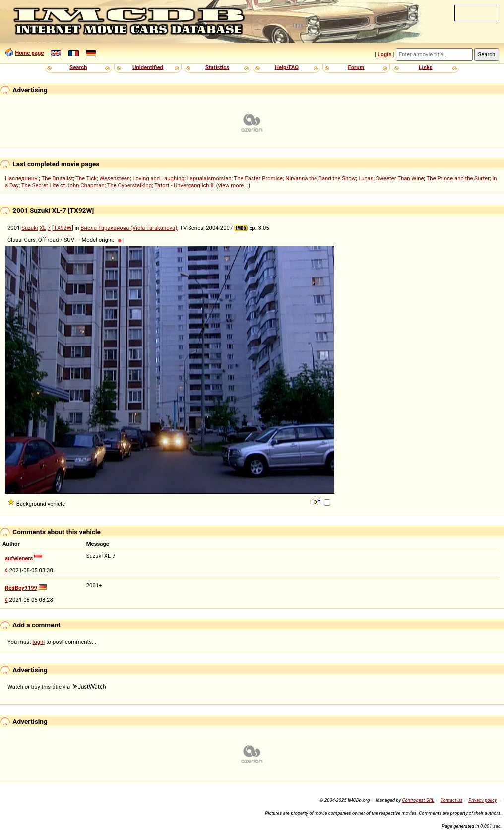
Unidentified (148, 67)
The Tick (86, 178)
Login (384, 54)
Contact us (451, 800)
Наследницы (22, 178)
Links (425, 67)
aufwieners (19, 558)
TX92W (63, 228)
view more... (233, 185)
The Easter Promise (259, 178)
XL (42, 228)
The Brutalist (57, 178)
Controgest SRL (418, 800)
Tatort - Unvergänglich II (184, 185)
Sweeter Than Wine (400, 178)
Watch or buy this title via (57, 687)
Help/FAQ (287, 67)
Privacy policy (482, 800)
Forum (356, 67)
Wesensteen (115, 178)
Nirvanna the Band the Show (320, 178)
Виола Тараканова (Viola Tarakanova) (129, 228)
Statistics (217, 67)
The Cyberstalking (129, 185)
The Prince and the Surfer (458, 178)
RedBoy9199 (21, 588)
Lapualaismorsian (209, 178)
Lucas (366, 178)
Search (78, 67)
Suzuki (30, 228)
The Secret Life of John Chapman (63, 185)
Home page (29, 53)
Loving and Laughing (158, 178)
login (39, 642)
